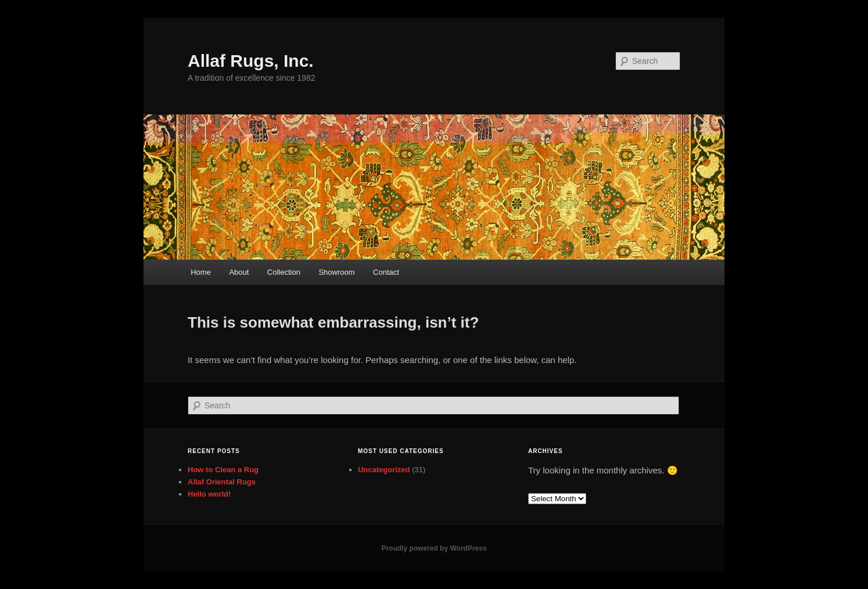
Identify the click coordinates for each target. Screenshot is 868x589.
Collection (284, 272)
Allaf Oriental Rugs (222, 482)
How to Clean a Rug (223, 470)
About (239, 272)
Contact (386, 272)
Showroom (336, 272)
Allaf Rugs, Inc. (251, 61)
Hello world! (209, 494)
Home (201, 272)
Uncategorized (384, 470)
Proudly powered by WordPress (434, 548)
